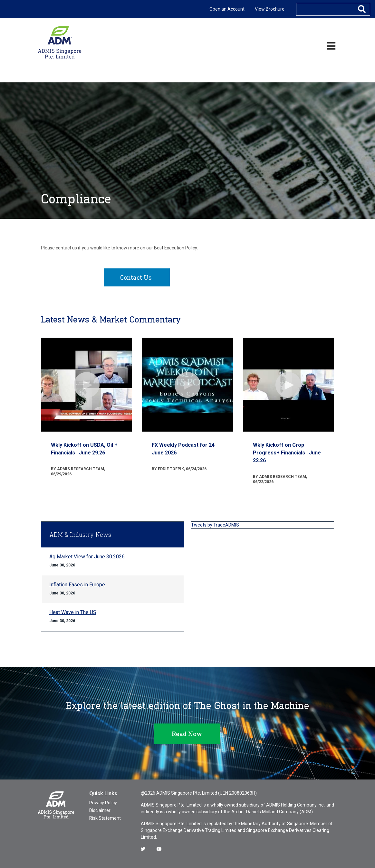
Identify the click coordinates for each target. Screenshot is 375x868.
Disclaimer (100, 810)
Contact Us (136, 277)
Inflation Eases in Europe (77, 585)
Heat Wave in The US (73, 612)
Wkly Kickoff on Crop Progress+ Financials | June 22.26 (287, 453)
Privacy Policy (103, 803)
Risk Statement (105, 818)
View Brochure (270, 9)
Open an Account (227, 9)
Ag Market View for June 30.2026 (87, 557)
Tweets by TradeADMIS (215, 525)
